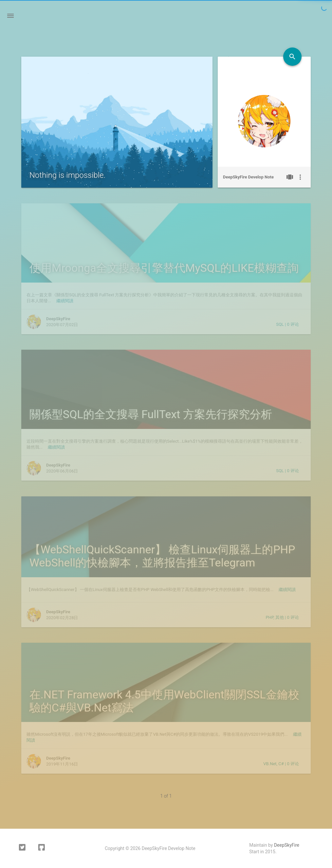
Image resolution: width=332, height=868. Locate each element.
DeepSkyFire (287, 845)
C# (281, 764)
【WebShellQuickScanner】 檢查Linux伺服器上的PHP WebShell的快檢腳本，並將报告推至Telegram (162, 556)
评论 (293, 324)
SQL (280, 324)
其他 (280, 617)
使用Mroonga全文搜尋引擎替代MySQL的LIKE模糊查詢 (164, 268)
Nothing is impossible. (68, 175)
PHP (269, 617)
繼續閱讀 (65, 301)
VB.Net (270, 764)
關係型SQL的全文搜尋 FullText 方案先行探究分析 (151, 414)
